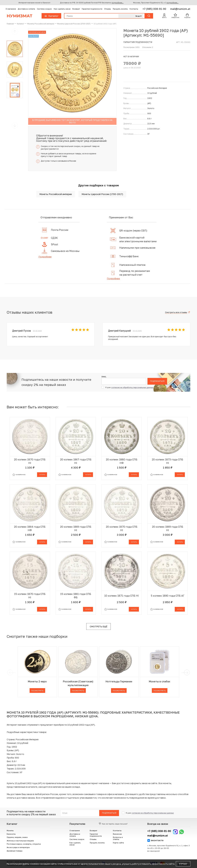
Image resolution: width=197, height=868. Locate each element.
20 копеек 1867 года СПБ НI (76, 461)
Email (104, 377)
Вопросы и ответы (118, 838)
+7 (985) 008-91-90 (155, 9)
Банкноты (11, 834)
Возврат (76, 9)
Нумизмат (20, 16)
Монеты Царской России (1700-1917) (102, 194)
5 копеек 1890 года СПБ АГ (168, 596)
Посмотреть (37, 691)
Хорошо (183, 864)
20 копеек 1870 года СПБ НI (30, 461)
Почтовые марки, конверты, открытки (24, 844)
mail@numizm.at (180, 9)
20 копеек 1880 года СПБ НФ (122, 461)
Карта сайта (118, 843)
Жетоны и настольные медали (20, 841)
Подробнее (45, 257)
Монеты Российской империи (56, 194)
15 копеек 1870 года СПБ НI (30, 596)
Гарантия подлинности (92, 9)
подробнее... (118, 3)
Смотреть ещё (98, 626)
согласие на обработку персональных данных (132, 387)
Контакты (134, 9)
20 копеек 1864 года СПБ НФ (30, 528)
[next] (186, 672)
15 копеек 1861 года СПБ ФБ (76, 596)
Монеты (10, 830)
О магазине (11, 9)
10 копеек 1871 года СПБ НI (122, 596)
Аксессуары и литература (18, 847)
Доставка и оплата (26, 9)
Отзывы (108, 9)
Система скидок (44, 9)
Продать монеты (120, 9)
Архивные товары (15, 851)
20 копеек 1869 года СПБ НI (76, 528)
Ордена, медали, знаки (17, 837)
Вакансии (117, 834)
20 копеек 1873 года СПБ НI (167, 461)
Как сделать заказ (62, 9)
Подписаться (157, 381)
